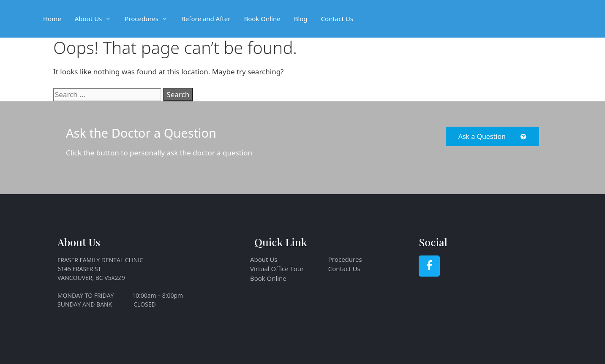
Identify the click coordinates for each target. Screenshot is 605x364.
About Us (97, 19)
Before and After (206, 19)
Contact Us (337, 19)
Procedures (150, 19)
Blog (301, 19)
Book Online (262, 19)
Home (52, 19)
